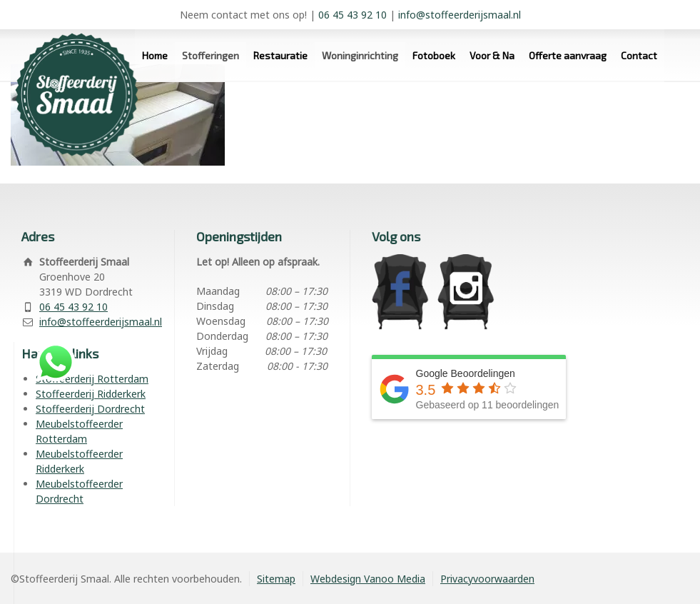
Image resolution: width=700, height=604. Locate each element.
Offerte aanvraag (568, 55)
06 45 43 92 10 (352, 15)
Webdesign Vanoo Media (368, 579)
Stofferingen (210, 55)
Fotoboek (434, 55)
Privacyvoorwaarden (487, 579)
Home (155, 55)
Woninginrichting (360, 55)
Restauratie (280, 55)
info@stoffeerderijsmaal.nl (460, 15)
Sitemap (276, 579)
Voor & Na (492, 55)
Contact (639, 55)
